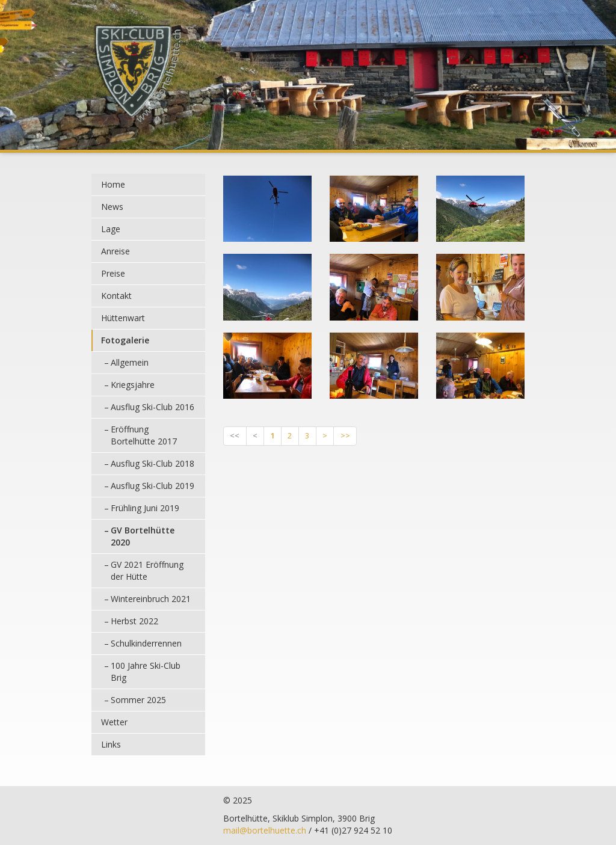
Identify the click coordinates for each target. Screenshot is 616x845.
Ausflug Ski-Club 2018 (152, 463)
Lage (111, 229)
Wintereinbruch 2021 (151, 599)
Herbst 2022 (134, 621)
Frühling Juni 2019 (145, 508)
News (112, 207)
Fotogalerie (125, 340)
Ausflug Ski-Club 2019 (152, 486)
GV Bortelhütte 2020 (143, 536)
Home (113, 184)
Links (111, 744)
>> (345, 435)
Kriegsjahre (133, 385)
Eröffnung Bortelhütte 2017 (144, 435)
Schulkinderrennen (146, 643)
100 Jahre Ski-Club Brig (146, 671)
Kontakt (116, 296)
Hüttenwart (123, 318)
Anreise (115, 251)
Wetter (114, 722)
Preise (113, 273)
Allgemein (130, 362)
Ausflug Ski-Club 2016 (152, 407)
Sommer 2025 (138, 700)
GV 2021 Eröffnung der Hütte (147, 570)
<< (235, 435)
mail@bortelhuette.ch (265, 830)
